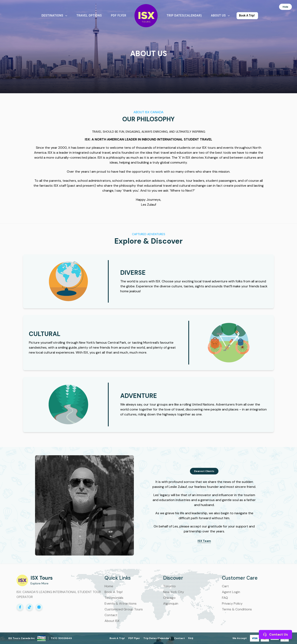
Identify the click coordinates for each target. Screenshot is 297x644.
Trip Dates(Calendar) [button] (184, 15)
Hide (288, 6)
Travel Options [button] (89, 15)
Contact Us (275, 634)
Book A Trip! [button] (247, 15)
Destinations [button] (54, 15)
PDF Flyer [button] (119, 15)
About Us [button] (220, 15)
